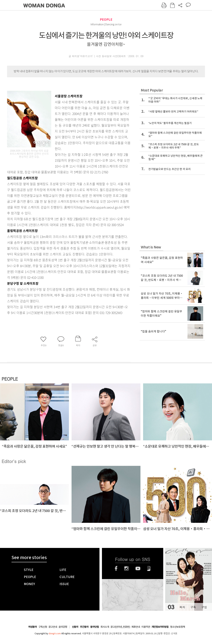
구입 (204, 607)
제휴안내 (136, 627)
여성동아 (33, 627)
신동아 (75, 627)
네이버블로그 (149, 568)
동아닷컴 (95, 627)
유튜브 (138, 568)
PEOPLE (106, 20)
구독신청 (43, 627)
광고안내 (53, 627)
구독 (193, 607)
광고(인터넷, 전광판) (120, 627)
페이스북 (116, 568)
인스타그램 (126, 568)
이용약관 (146, 627)
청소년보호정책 (178, 627)
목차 (182, 607)
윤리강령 (63, 627)
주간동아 (84, 627)
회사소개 (105, 627)
